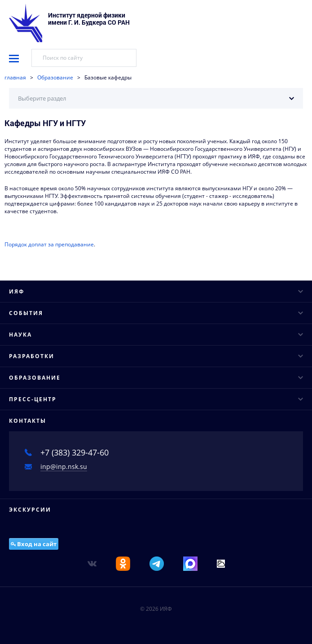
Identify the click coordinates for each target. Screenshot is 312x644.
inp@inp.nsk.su (64, 467)
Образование (55, 77)
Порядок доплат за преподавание (49, 244)
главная (15, 77)
